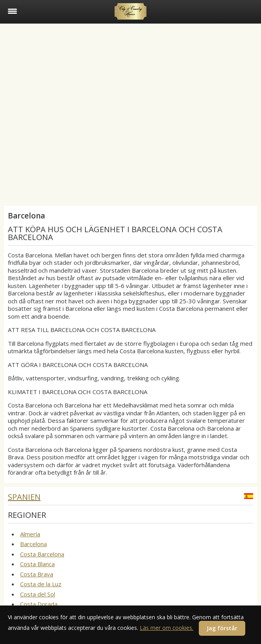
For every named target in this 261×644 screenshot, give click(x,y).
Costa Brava (37, 574)
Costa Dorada (39, 604)
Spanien (24, 497)
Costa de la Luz (41, 584)
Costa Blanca (37, 564)
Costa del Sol (38, 594)
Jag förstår (222, 628)
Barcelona (33, 544)
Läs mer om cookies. (167, 628)
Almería (30, 534)
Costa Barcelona (42, 554)
